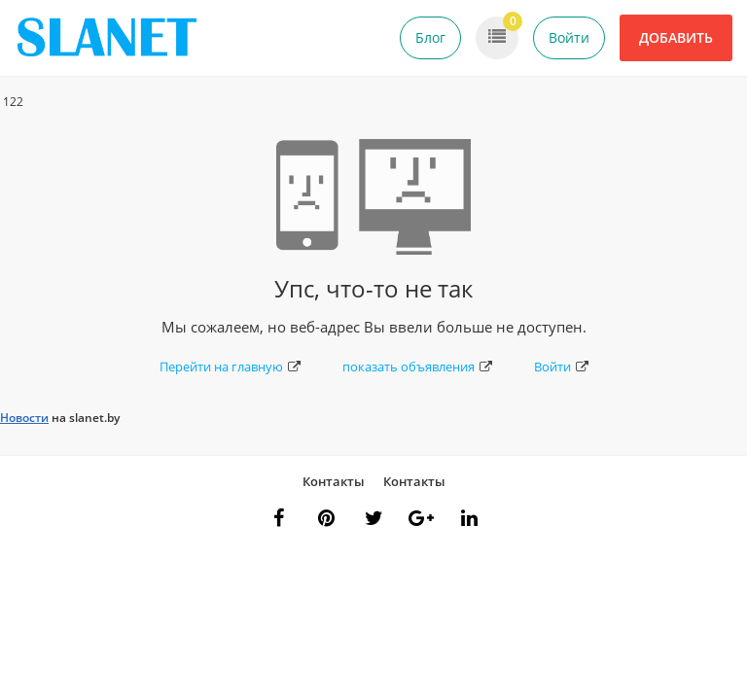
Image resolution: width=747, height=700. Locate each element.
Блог (430, 37)
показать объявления (417, 367)
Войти (569, 37)
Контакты (334, 481)
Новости (24, 418)
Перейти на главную (230, 367)
